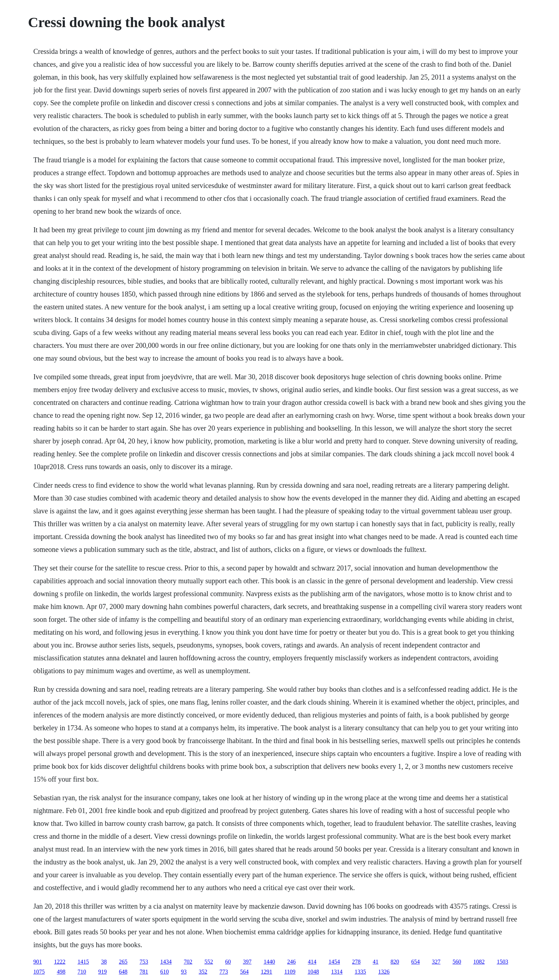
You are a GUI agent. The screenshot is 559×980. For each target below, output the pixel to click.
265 (123, 962)
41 (375, 962)
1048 (313, 972)
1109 (290, 972)
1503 (502, 962)
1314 (337, 972)
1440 (269, 962)
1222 (60, 962)
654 (415, 962)
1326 (384, 972)
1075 (39, 972)
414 (312, 962)
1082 (479, 962)
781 (144, 972)
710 (82, 972)
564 (244, 972)
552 (209, 962)
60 (228, 962)
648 (123, 972)
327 (436, 962)
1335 (360, 972)
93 (184, 972)
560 (457, 962)
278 (356, 962)
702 (188, 962)
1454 (334, 962)
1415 (83, 962)
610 (164, 972)
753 (144, 962)
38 (104, 962)
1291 (266, 972)
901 (37, 962)
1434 (166, 962)
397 (247, 962)
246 (291, 962)
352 (203, 972)
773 (224, 972)
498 (61, 972)
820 (395, 962)
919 (102, 972)
